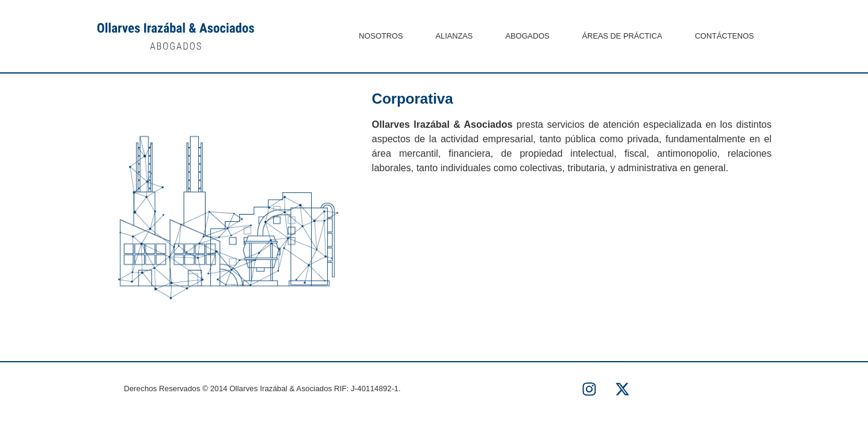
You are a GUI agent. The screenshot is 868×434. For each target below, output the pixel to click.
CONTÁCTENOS (725, 36)
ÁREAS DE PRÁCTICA (622, 36)
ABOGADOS (527, 36)
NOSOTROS (381, 36)
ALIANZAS (454, 36)
